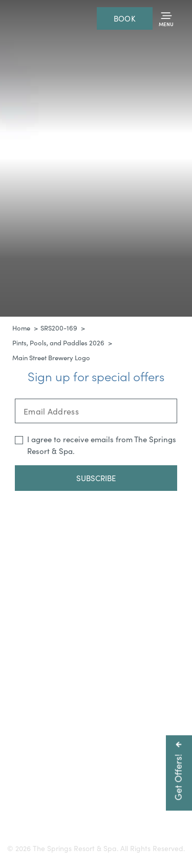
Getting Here (49, 789)
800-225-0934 (113, 755)
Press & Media (49, 800)
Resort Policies (143, 800)
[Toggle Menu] (166, 19)
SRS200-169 (59, 328)
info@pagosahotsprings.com (96, 766)
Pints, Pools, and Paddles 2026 (58, 343)
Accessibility (145, 789)
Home (21, 328)
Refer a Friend (124, 811)
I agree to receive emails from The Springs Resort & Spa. (102, 445)
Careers (97, 800)
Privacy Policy (68, 811)
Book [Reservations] (125, 18)
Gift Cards (98, 789)
